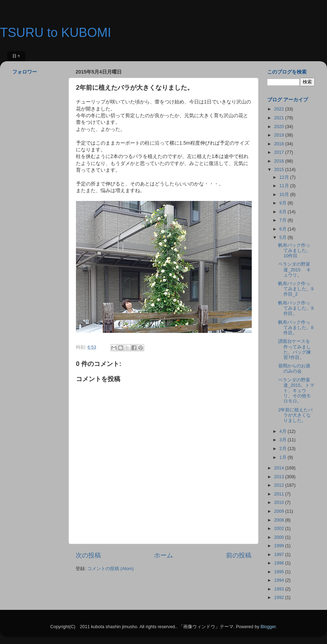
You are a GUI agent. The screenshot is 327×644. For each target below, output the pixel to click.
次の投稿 (88, 555)
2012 (280, 485)
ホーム (163, 555)
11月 (285, 186)
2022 (280, 109)
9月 (284, 203)
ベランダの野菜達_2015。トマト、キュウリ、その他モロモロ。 (296, 391)
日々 (17, 56)
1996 (280, 563)
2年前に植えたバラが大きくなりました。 (295, 415)
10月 (285, 195)
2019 (280, 135)
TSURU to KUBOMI (56, 33)
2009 (280, 511)
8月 (284, 212)
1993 (280, 589)
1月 (284, 457)
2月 (284, 449)
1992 (280, 598)
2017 (280, 152)
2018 (280, 144)
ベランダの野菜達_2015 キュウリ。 (294, 270)
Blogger (268, 627)
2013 (280, 477)
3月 (284, 440)
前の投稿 (239, 555)
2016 (280, 161)
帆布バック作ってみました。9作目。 (296, 308)
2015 (280, 170)
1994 (280, 580)
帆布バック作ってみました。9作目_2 (296, 289)
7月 (284, 220)
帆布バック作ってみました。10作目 (294, 251)
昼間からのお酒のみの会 (294, 369)
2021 (280, 118)
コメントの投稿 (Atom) (110, 569)
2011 (280, 494)
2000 (280, 537)
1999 (280, 546)
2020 (280, 127)
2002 (280, 529)
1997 (280, 555)
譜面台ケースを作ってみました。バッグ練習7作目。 (294, 349)
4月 (284, 431)
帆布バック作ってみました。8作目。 (296, 328)
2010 (280, 503)
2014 (280, 468)
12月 (285, 177)
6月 (284, 229)
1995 (280, 572)
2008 (280, 520)
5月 (284, 238)
